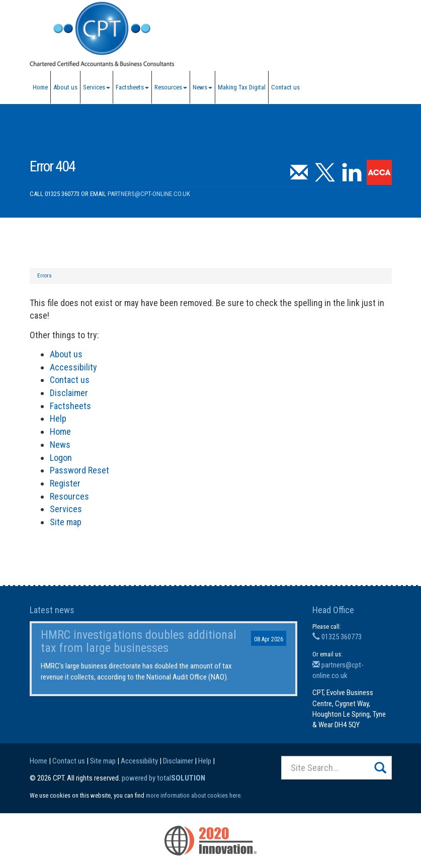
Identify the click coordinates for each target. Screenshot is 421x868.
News (202, 87)
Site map (66, 522)
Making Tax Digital (242, 87)
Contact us (285, 87)
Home (40, 87)
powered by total (163, 778)
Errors (45, 276)
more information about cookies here (193, 795)
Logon (61, 458)
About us (65, 87)
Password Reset (79, 470)
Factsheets (132, 87)
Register (65, 483)
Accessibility (73, 367)
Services (97, 87)
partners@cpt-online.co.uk (149, 194)
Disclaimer (69, 393)
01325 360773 (337, 637)
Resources (171, 87)
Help (58, 418)
